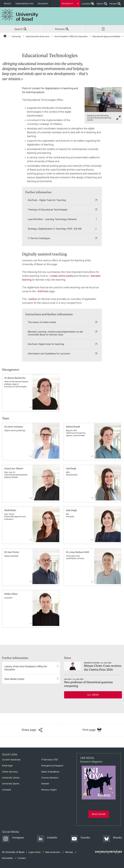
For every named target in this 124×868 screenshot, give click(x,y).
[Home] (5, 37)
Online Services (10, 772)
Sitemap (69, 852)
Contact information (31, 407)
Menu (103, 29)
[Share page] (32, 730)
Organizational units (25, 4)
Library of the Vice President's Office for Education (26, 668)
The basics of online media (42, 322)
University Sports (11, 784)
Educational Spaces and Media (106, 36)
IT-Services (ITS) (50, 760)
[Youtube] (80, 839)
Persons (113, 5)
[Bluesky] (112, 839)
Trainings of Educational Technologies (48, 210)
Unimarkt (7, 790)
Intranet (45, 784)
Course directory (50, 778)
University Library (11, 778)
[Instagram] (13, 839)
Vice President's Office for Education (71, 36)
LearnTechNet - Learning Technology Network (52, 219)
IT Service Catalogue (39, 238)
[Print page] (92, 730)
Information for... (69, 4)
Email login (7, 766)
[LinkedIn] (47, 839)
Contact (22, 858)
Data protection (53, 852)
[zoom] (103, 99)
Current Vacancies (11, 760)
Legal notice (34, 852)
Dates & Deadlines (50, 772)
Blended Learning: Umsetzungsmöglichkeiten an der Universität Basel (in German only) (55, 333)
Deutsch (8, 4)
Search (99, 5)
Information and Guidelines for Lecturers (49, 353)
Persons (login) (49, 790)
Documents (43, 4)
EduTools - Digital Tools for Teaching (47, 200)
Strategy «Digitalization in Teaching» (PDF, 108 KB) (55, 229)
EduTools (43, 291)
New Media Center (14, 679)
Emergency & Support (52, 766)
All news (93, 695)
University (16, 36)
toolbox (33, 299)
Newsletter (8, 858)
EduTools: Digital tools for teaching (46, 344)
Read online (99, 814)
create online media (61, 276)
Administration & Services (38, 36)
